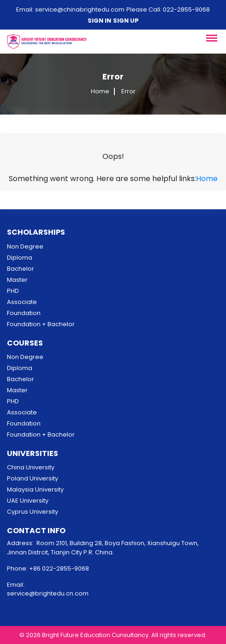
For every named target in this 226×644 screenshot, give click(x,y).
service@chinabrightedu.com (80, 9)
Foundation (24, 313)
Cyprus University (33, 512)
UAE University (28, 501)
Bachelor (21, 269)
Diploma (20, 258)
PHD (13, 291)
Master (17, 280)
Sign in (99, 21)
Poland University (33, 478)
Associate (22, 302)
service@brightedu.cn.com (48, 593)
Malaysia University (35, 489)
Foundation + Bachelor (41, 324)
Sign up (126, 21)
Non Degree (25, 246)
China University (31, 467)
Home (100, 91)
